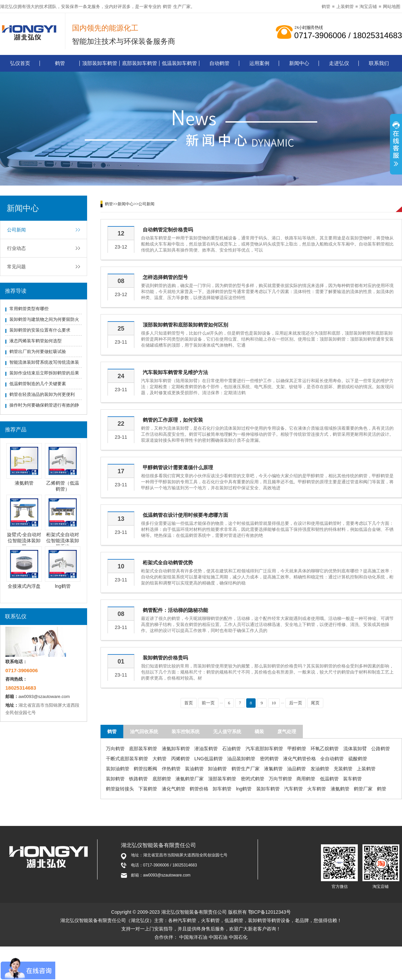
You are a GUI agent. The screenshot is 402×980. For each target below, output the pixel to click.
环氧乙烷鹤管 (325, 749)
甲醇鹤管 (297, 749)
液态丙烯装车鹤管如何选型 (36, 341)
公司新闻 (16, 230)
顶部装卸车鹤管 (100, 63)
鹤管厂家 (363, 789)
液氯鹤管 (273, 769)
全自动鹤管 (332, 759)
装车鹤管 (352, 779)
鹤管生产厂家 (246, 769)
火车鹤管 (317, 789)
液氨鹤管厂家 (190, 779)
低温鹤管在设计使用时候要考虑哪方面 (185, 515)
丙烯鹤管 (181, 759)
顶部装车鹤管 (222, 779)
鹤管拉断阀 (145, 769)
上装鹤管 (345, 7)
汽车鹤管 (293, 789)
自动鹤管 (219, 63)
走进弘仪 (339, 63)
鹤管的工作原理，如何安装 (173, 420)
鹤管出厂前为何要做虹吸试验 (38, 352)
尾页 (315, 703)
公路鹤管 (381, 749)
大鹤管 (159, 759)
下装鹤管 (148, 789)
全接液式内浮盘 (24, 586)
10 (274, 703)
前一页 (208, 703)
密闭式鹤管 (253, 779)
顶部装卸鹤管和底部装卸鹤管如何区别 (185, 325)
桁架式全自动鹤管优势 (168, 563)
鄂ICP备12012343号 (270, 912)
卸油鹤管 (217, 769)
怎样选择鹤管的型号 (165, 277)
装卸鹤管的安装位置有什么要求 (40, 330)
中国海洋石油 (193, 937)
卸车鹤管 (222, 789)
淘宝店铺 (368, 7)
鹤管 (167, 7)
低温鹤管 (329, 779)
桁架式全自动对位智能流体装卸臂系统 (63, 541)
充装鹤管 (343, 769)
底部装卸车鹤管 (140, 63)
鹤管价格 (199, 789)
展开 (396, 145)
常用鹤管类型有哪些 (29, 309)
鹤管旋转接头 (120, 789)
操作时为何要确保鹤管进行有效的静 (44, 405)
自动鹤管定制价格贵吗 (168, 230)
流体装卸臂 (355, 749)
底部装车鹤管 (143, 749)
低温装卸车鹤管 (179, 63)
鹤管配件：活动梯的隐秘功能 (175, 610)
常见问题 (16, 267)
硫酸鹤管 (358, 759)
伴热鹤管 (171, 769)
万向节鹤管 (280, 779)
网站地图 (392, 7)
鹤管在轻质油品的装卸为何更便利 (42, 394)
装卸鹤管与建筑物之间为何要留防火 (44, 319)
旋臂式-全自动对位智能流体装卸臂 (24, 541)
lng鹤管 (63, 586)
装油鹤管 (194, 769)
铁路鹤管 (138, 779)
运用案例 (259, 63)
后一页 (296, 703)
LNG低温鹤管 (209, 759)
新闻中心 (299, 63)
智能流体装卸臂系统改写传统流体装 (44, 362)
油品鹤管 (296, 769)
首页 (189, 703)
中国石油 (218, 937)
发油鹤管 (320, 769)
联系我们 (379, 63)
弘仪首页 (20, 63)
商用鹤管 (306, 779)
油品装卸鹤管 (241, 759)
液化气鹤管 (174, 789)
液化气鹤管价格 (299, 759)
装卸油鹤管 (118, 769)
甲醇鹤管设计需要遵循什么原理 (178, 467)
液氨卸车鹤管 (176, 749)
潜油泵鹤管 (206, 749)
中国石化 (238, 937)
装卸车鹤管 (268, 789)
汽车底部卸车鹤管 (264, 749)
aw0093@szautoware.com (44, 696)
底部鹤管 (162, 779)
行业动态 (16, 248)
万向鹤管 (115, 749)
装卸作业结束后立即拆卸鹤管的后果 (44, 373)
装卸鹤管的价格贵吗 (165, 658)
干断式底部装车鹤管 (127, 759)
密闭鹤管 (269, 759)
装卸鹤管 (115, 779)
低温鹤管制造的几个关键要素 (38, 384)
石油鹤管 (231, 749)
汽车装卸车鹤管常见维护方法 (175, 372)
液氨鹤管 (24, 483)
